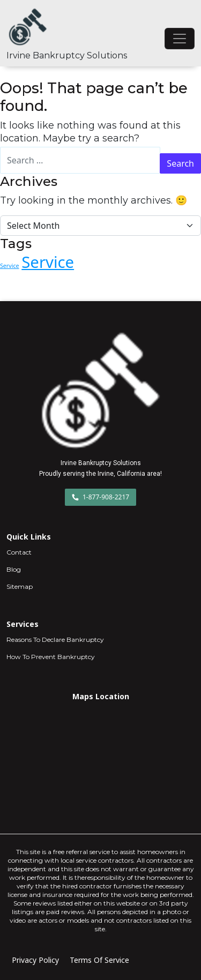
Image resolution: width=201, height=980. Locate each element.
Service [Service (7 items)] (48, 262)
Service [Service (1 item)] (10, 266)
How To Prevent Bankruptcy (51, 657)
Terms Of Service (99, 960)
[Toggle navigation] (180, 39)
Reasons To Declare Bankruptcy (55, 639)
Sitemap (20, 586)
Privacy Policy (35, 960)
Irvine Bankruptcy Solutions (67, 55)
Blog (14, 569)
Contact (19, 552)
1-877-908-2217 (100, 497)
